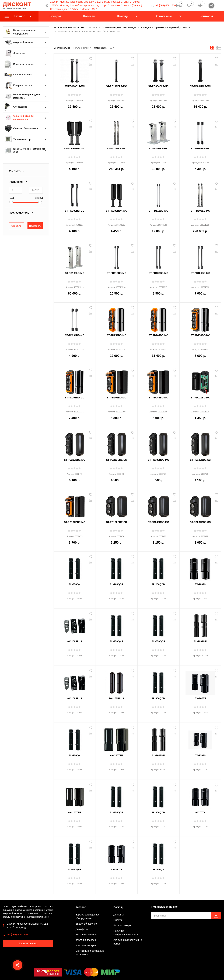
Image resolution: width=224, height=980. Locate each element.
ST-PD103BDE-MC (158, 460)
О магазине (164, 16)
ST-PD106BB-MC (200, 273)
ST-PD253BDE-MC (75, 460)
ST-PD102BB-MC (75, 211)
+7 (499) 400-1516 (18, 935)
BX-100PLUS (116, 698)
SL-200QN (75, 755)
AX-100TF (116, 869)
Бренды (55, 16)
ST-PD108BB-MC (158, 273)
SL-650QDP (158, 641)
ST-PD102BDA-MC (116, 211)
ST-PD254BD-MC (116, 335)
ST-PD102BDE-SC (117, 522)
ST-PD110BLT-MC (75, 86)
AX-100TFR (75, 812)
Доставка (119, 915)
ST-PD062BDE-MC (158, 522)
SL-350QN (158, 869)
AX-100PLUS (75, 698)
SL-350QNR (116, 641)
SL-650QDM (158, 698)
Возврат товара (122, 925)
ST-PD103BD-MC (75, 398)
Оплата (118, 920)
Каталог (18, 16)
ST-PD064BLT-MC (158, 86)
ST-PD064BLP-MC (200, 86)
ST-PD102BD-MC (116, 398)
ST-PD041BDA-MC (75, 148)
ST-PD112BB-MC (158, 211)
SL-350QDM (158, 812)
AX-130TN (200, 755)
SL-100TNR (200, 641)
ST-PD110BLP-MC (116, 86)
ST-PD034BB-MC (75, 335)
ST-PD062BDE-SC (200, 522)
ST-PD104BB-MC (200, 148)
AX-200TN (200, 584)
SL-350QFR (75, 869)
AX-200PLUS (75, 641)
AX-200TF (200, 698)
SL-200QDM (158, 584)
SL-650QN (75, 584)
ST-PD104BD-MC (158, 335)
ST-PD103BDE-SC (200, 460)
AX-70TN (200, 812)
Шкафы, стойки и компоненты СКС (25, 150)
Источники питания (25, 64)
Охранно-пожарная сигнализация (25, 118)
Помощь (123, 16)
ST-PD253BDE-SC (117, 460)
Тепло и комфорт (25, 139)
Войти (215, 6)
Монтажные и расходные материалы (25, 96)
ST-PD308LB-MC (117, 148)
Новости (89, 16)
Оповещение (25, 107)
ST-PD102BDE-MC (75, 522)
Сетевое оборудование (25, 128)
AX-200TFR (116, 755)
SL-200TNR (158, 755)
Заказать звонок (28, 944)
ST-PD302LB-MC (158, 148)
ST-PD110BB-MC (116, 273)
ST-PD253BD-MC (200, 335)
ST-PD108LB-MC (200, 211)
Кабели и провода (25, 75)
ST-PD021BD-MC (200, 398)
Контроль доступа (25, 85)
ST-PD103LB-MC (75, 273)
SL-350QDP (117, 812)
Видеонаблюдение (25, 43)
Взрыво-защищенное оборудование (25, 32)
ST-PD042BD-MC (158, 398)
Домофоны (25, 53)
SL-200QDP (117, 584)
